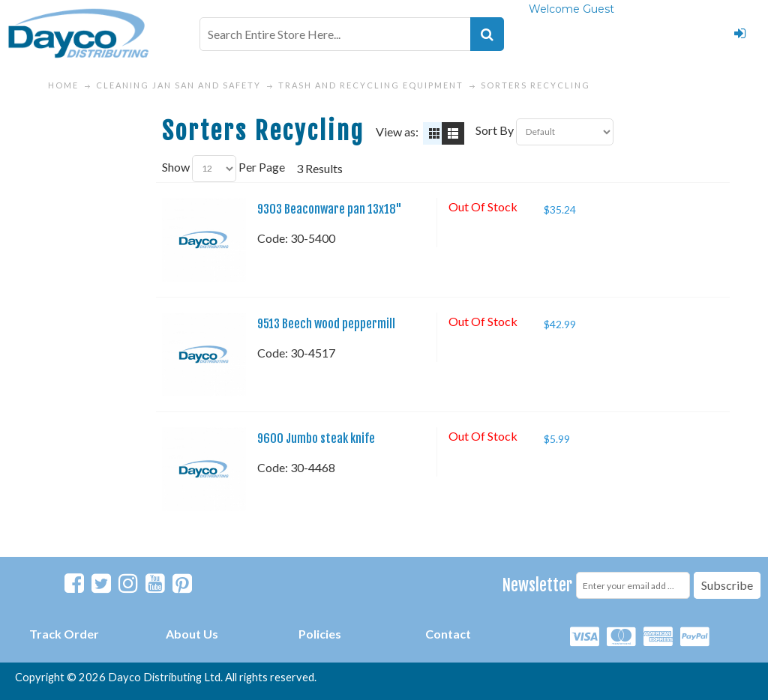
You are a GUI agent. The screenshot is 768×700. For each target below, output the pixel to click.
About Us (192, 634)
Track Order (64, 634)
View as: (397, 132)
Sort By (495, 130)
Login (739, 34)
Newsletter (537, 585)
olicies (324, 634)
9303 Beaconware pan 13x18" (330, 209)
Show (176, 167)
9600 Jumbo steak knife (316, 438)
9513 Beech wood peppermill (326, 324)
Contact (448, 634)
